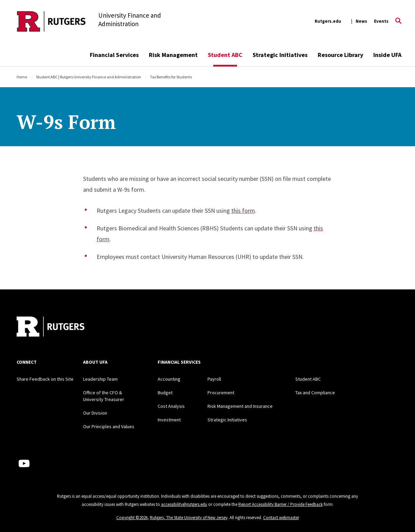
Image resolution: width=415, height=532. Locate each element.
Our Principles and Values (109, 426)
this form (243, 211)
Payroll (214, 379)
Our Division (95, 413)
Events (381, 21)
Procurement (221, 393)
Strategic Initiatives (280, 55)
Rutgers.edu (328, 21)
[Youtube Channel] (24, 463)
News (361, 21)
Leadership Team (100, 379)
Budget (165, 393)
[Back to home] (51, 327)
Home (22, 77)
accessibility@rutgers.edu (184, 504)
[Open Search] (398, 21)
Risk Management (173, 55)
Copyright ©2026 (132, 518)
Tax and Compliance (315, 393)
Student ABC (225, 55)
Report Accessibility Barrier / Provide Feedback (281, 504)
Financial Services (114, 55)
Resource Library (340, 55)
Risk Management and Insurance (240, 406)
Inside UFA (387, 55)
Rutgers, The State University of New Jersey (189, 518)
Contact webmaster (281, 518)
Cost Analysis (171, 406)
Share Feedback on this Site (45, 379)
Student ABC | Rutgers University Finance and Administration (88, 77)
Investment (169, 420)
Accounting (169, 379)
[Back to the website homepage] (51, 21)
